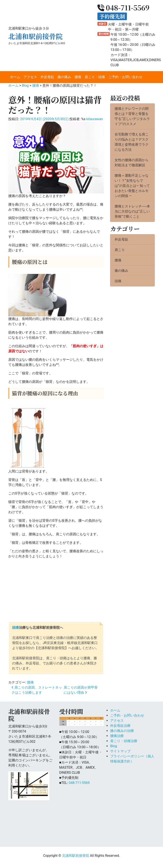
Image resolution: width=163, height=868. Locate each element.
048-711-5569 (79, 783)
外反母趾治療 (120, 726)
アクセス (30, 77)
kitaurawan (95, 119)
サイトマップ (120, 751)
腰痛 (78, 77)
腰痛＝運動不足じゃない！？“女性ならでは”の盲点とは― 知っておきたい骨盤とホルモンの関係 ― (132, 186)
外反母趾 (47, 77)
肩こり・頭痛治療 (124, 741)
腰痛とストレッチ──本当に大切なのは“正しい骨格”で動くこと (132, 211)
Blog (114, 746)
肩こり (120, 250)
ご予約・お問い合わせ (125, 77)
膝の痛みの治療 (122, 731)
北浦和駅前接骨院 (35, 36)
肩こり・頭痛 (95, 77)
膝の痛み (64, 77)
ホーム (15, 77)
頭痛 (15, 628)
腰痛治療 (117, 736)
